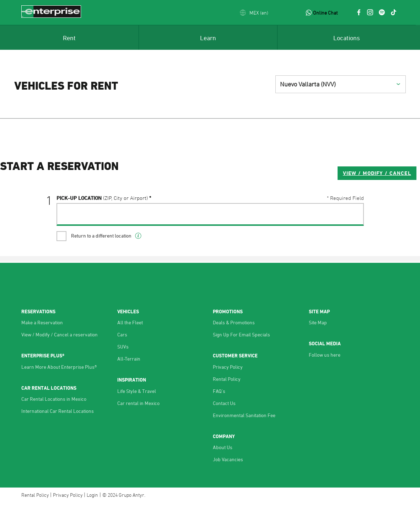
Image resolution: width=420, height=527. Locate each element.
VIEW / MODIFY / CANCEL (321, 201)
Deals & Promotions (234, 346)
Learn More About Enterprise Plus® (59, 390)
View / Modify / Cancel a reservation (60, 358)
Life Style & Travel (137, 414)
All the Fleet (130, 346)
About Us (223, 471)
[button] (254, 13)
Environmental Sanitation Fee (244, 439)
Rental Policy (227, 402)
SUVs (123, 370)
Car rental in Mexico (138, 427)
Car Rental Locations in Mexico (54, 422)
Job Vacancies (228, 483)
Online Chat (325, 13)
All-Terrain (129, 382)
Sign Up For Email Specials (241, 358)
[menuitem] (69, 37)
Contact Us (224, 427)
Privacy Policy (228, 390)
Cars (122, 358)
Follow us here (325, 378)
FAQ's (219, 414)
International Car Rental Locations (58, 434)
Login (92, 518)
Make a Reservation (42, 346)
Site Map (318, 346)
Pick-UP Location (102, 226)
